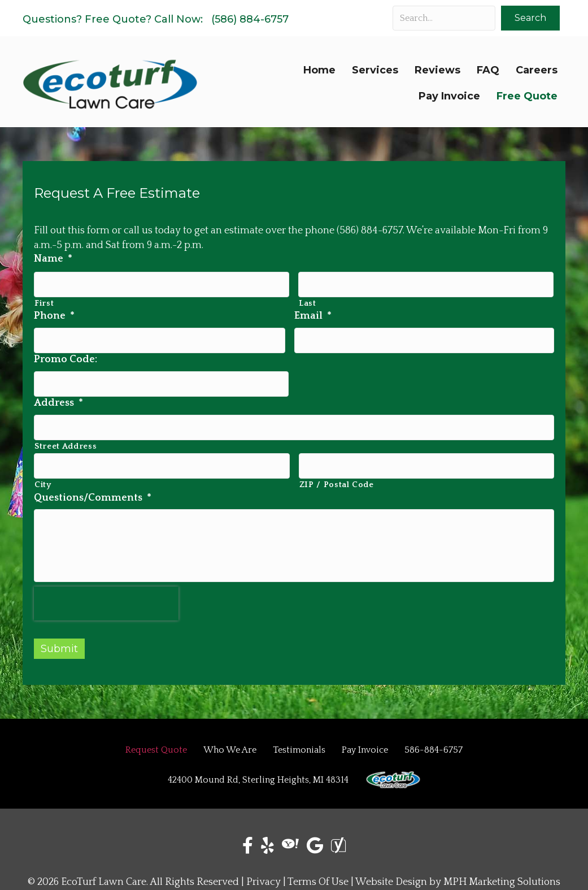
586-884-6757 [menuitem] (434, 745)
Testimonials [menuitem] (299, 745)
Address (58, 390)
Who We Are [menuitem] (230, 745)
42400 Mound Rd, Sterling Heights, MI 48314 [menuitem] (258, 775)
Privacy (263, 877)
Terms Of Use (318, 877)
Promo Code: (66, 351)
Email (313, 312)
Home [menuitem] (319, 70)
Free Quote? (118, 19)
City (43, 463)
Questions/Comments (93, 475)
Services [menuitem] (375, 70)
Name (53, 259)
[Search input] (444, 18)
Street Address (66, 429)
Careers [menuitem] (537, 70)
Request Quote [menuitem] (156, 745)
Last (308, 299)
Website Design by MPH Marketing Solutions (458, 877)
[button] (530, 18)
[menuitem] (393, 775)
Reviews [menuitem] (437, 70)
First (44, 299)
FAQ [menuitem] (488, 70)
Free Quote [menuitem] (527, 96)
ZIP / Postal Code (337, 463)
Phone (54, 312)
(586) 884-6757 (250, 19)
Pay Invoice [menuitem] (449, 96)
